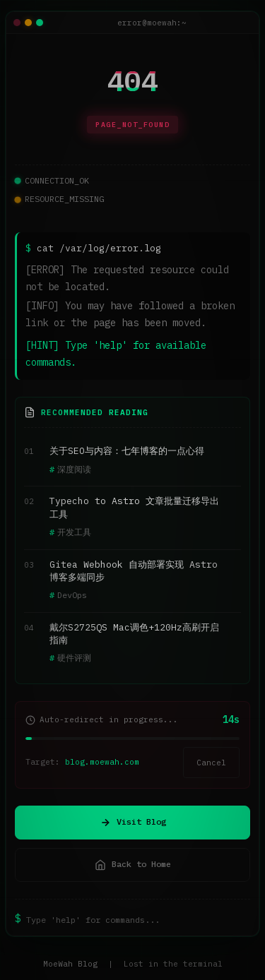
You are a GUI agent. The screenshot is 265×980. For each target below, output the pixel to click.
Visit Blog (133, 822)
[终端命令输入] (138, 919)
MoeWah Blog (70, 964)
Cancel (211, 763)
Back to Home (133, 864)
